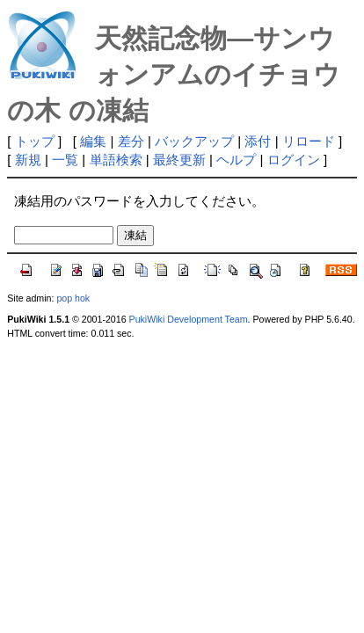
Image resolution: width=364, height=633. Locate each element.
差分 (131, 141)
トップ (35, 141)
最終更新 (179, 160)
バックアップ (194, 141)
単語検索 (116, 160)
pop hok (73, 298)
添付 (258, 141)
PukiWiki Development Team (189, 319)
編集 (93, 141)
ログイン (294, 160)
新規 (28, 160)
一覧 (65, 160)
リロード (309, 141)
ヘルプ (236, 160)
